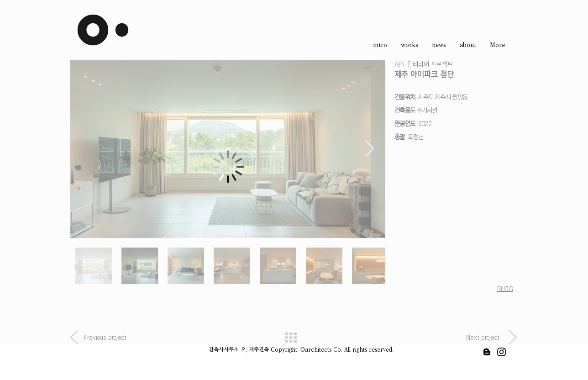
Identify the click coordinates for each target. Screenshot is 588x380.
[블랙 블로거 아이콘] (487, 352)
